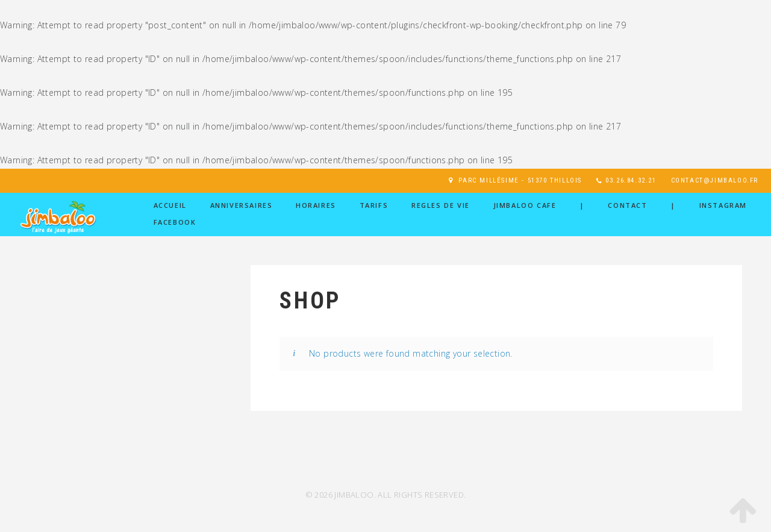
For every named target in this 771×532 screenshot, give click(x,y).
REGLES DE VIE (441, 205)
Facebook (175, 222)
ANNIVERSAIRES (242, 205)
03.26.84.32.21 (631, 180)
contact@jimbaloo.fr (715, 180)
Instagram (723, 205)
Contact (627, 205)
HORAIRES (316, 205)
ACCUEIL (170, 205)
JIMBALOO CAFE (525, 205)
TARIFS (374, 205)
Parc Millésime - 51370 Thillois (520, 180)
